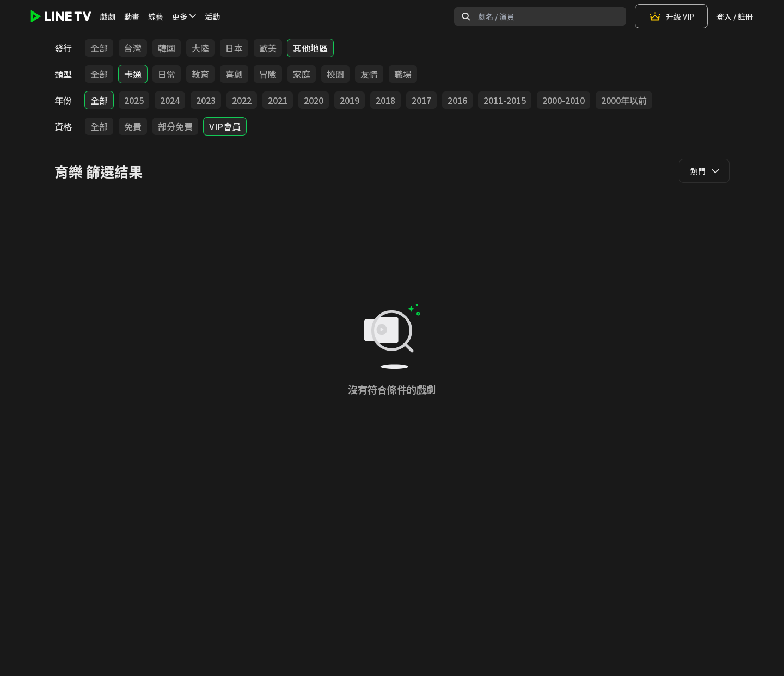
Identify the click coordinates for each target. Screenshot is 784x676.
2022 (242, 100)
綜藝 (156, 16)
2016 (457, 100)
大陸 (200, 48)
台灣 (133, 48)
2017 (421, 100)
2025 (134, 100)
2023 (206, 100)
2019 (350, 100)
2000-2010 (563, 100)
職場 (403, 74)
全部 (99, 48)
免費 (133, 126)
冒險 (268, 74)
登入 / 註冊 (735, 16)
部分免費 (175, 126)
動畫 (132, 16)
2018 (385, 100)
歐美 (268, 48)
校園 (335, 74)
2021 (278, 100)
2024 (170, 100)
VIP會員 (225, 126)
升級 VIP (671, 16)
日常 (167, 74)
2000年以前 (624, 100)
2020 (314, 100)
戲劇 (108, 16)
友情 (369, 74)
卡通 (133, 74)
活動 (212, 16)
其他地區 (310, 48)
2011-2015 (505, 100)
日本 (234, 48)
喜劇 (234, 74)
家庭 (302, 74)
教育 (200, 74)
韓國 (167, 48)
